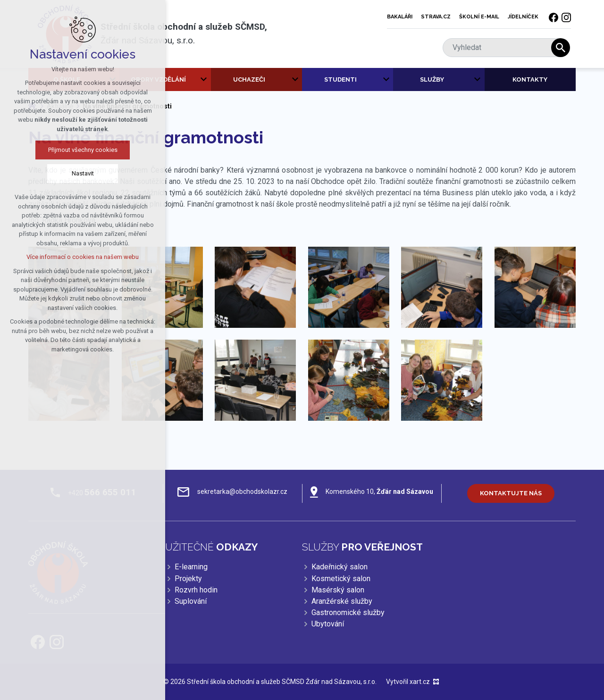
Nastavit (80, 173)
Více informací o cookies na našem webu (80, 257)
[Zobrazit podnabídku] (204, 80)
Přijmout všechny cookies (80, 150)
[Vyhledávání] (561, 48)
